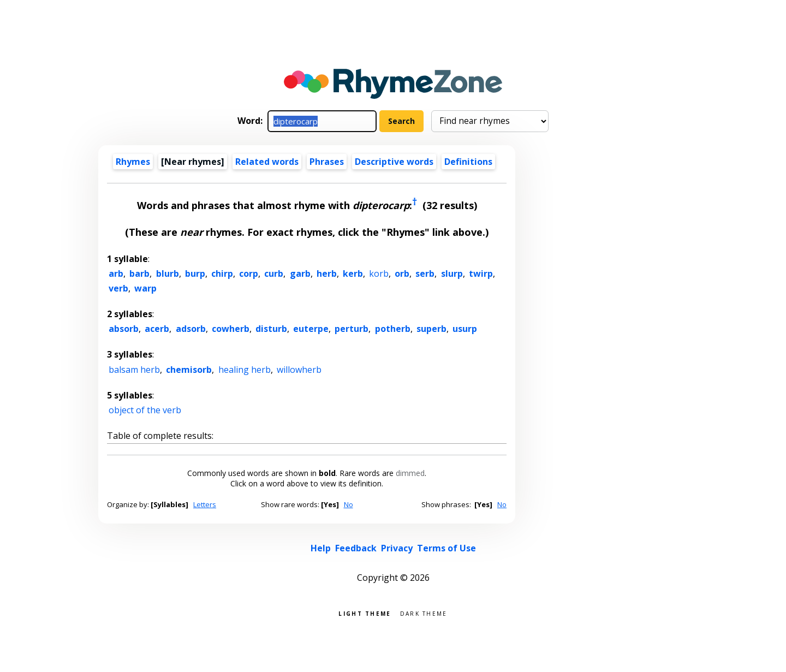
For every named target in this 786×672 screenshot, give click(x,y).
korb (379, 273)
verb (118, 288)
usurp (465, 329)
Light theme (365, 613)
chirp (222, 273)
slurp (452, 273)
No (349, 504)
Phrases (327, 162)
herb (327, 273)
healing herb (245, 370)
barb (139, 273)
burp (195, 273)
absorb (124, 329)
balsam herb (134, 370)
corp (249, 273)
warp (145, 288)
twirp (481, 273)
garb (300, 273)
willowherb (299, 370)
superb (431, 329)
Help (321, 548)
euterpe (311, 329)
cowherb (231, 329)
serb (425, 273)
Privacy (397, 548)
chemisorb (189, 370)
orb (402, 273)
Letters (205, 504)
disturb (271, 329)
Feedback (356, 548)
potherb (393, 329)
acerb (157, 329)
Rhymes (133, 162)
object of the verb (145, 410)
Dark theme (424, 613)
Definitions (468, 162)
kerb (353, 273)
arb (116, 273)
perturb (352, 329)
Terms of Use (446, 548)
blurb (168, 273)
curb (274, 273)
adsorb (191, 329)
